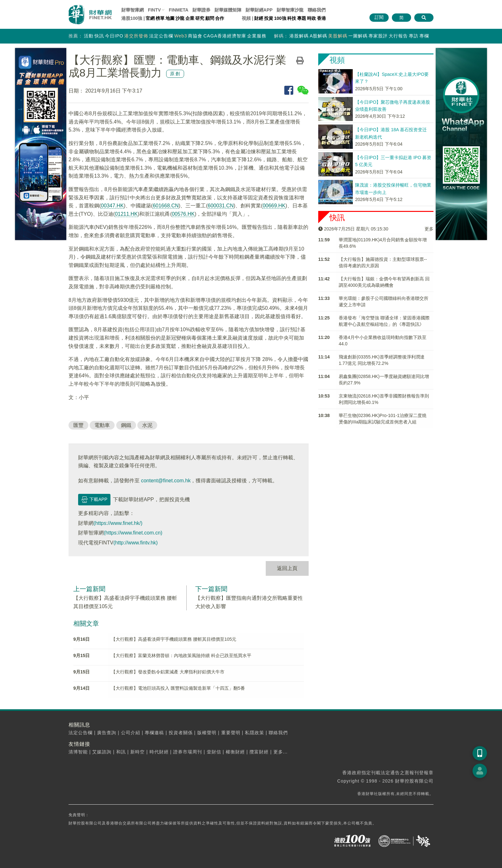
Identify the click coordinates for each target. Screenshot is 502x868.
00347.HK (112, 206)
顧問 (210, 18)
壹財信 (214, 752)
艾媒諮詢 (102, 752)
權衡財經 (235, 752)
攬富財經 (259, 752)
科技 (292, 18)
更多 (429, 229)
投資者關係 (181, 733)
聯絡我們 (317, 10)
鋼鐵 (126, 425)
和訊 (121, 752)
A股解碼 (318, 36)
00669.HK (274, 206)
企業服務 (257, 36)
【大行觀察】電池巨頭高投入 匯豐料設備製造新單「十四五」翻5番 (178, 688)
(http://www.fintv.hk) (135, 543)
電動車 (102, 425)
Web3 (181, 36)
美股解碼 (338, 36)
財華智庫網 (133, 10)
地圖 (170, 18)
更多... (281, 752)
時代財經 (159, 752)
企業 (190, 18)
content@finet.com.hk (166, 481)
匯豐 (78, 425)
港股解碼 (299, 36)
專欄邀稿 (154, 733)
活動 (89, 36)
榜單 (160, 18)
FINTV (154, 10)
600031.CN (221, 206)
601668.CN (166, 206)
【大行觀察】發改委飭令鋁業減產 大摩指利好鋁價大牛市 (168, 672)
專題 (302, 18)
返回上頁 (287, 568)
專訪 (414, 36)
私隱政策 (255, 733)
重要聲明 (231, 733)
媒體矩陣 (228, 10)
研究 (200, 18)
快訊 (99, 36)
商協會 (195, 36)
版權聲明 (207, 733)
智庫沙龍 (290, 10)
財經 (259, 18)
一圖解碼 (358, 36)
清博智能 (78, 752)
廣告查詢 (107, 733)
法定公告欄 (161, 36)
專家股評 (378, 36)
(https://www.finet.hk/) (118, 523)
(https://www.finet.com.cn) (133, 533)
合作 (220, 18)
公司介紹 (131, 733)
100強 (280, 18)
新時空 (138, 752)
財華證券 (201, 10)
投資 (269, 18)
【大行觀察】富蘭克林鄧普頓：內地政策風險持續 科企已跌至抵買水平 (181, 655)
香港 (321, 18)
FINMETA (178, 10)
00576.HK (183, 214)
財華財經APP (259, 10)
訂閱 (379, 17)
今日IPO (114, 36)
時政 (312, 18)
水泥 (147, 425)
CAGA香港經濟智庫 (225, 36)
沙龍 (180, 18)
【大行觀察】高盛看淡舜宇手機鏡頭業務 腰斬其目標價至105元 (174, 639)
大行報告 (398, 36)
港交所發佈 (136, 36)
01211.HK (126, 214)
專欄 (424, 36)
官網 (150, 18)
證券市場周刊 (188, 752)
